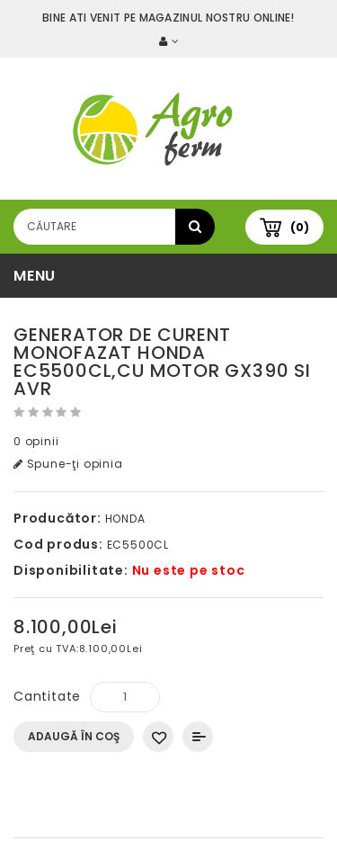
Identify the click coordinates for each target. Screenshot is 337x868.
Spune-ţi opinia (68, 464)
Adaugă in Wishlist (158, 737)
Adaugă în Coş (74, 736)
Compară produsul (198, 737)
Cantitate (47, 696)
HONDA (125, 519)
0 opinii (36, 441)
